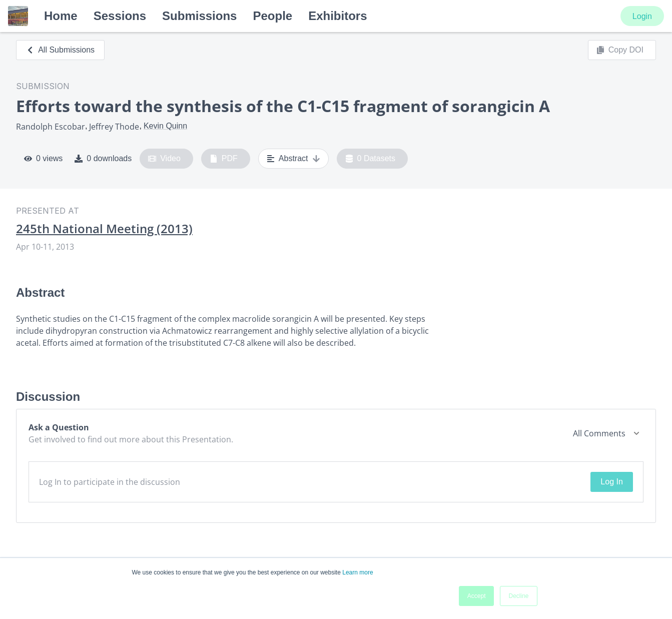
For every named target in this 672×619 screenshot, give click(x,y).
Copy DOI (620, 50)
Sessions (120, 16)
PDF (224, 159)
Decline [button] (518, 596)
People (272, 16)
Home (61, 16)
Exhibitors (338, 16)
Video (164, 159)
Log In (611, 482)
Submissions (199, 16)
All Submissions (60, 50)
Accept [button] (477, 596)
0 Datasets (371, 159)
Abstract (293, 159)
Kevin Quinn (165, 126)
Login (642, 16)
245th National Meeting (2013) (104, 229)
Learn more (358, 572)
